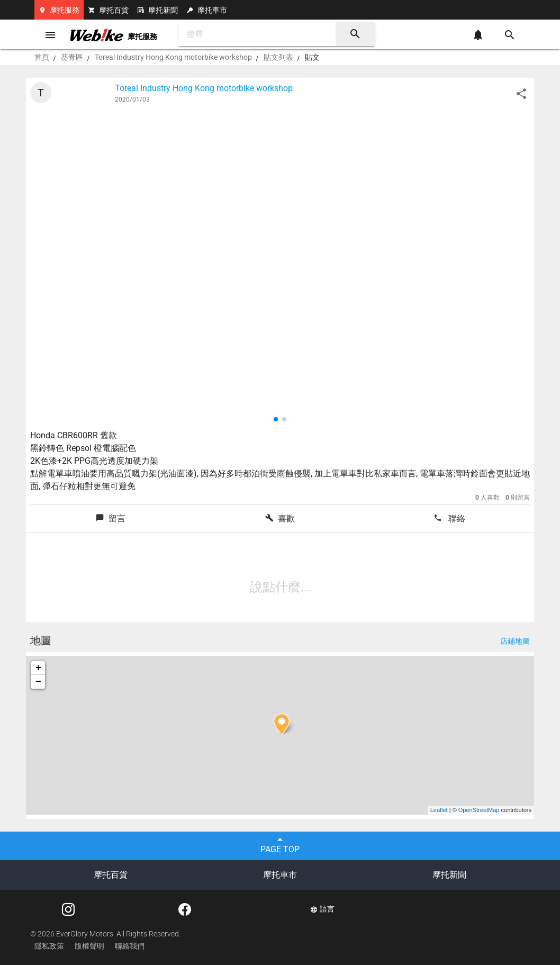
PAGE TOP (280, 844)
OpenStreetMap (479, 810)
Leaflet (439, 810)
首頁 (42, 57)
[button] (276, 419)
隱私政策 (49, 946)
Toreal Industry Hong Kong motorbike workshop (173, 57)
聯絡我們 (130, 946)
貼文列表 (278, 57)
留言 (111, 518)
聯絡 (449, 518)
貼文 (312, 57)
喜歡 (280, 518)
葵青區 (72, 57)
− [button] (38, 682)
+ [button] (38, 668)
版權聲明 (89, 946)
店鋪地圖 (515, 641)
